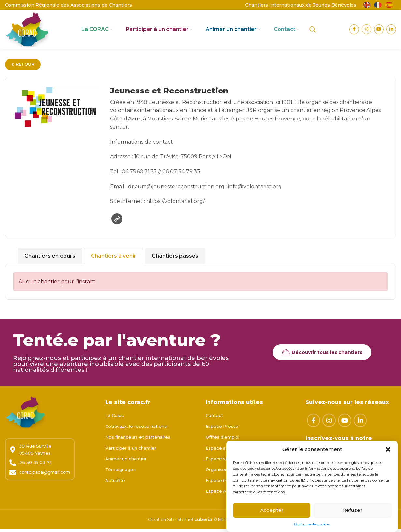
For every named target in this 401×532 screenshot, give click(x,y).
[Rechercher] (313, 31)
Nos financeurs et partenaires (138, 441)
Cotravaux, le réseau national (136, 430)
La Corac (115, 419)
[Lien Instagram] (366, 31)
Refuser (352, 514)
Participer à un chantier (131, 451)
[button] (388, 453)
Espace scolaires (224, 451)
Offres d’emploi (222, 441)
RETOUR (23, 67)
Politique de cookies (312, 528)
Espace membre (224, 484)
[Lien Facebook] (354, 31)
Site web (117, 222)
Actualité (115, 484)
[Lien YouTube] (379, 31)
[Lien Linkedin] (391, 31)
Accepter (272, 514)
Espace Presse (222, 430)
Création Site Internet (171, 523)
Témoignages (120, 473)
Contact (214, 419)
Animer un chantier (126, 462)
